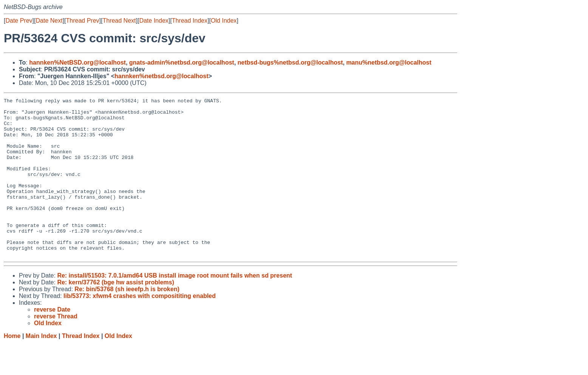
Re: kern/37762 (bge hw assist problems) (115, 314)
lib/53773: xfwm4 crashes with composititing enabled (140, 328)
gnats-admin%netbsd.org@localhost (182, 62)
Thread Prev (83, 21)
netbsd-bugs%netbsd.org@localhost (290, 62)
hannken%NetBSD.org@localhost (77, 62)
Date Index (154, 21)
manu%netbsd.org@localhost (389, 62)
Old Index (224, 21)
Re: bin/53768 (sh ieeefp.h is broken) (127, 321)
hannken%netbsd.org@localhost (162, 76)
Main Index (41, 368)
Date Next (49, 21)
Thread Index (190, 21)
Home (12, 368)
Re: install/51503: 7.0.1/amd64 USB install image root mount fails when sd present (175, 307)
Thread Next (119, 21)
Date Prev (19, 21)
